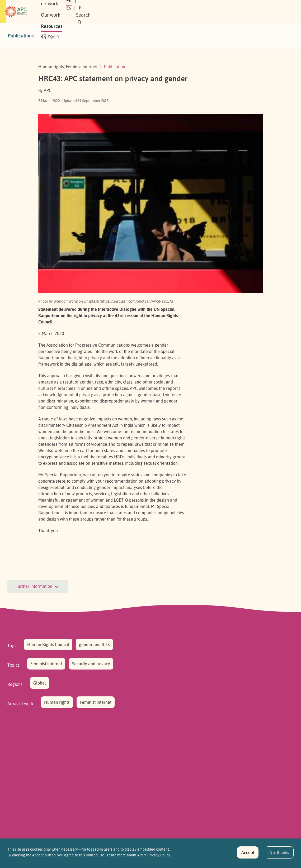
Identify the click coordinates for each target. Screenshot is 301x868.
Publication (115, 67)
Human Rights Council (48, 644)
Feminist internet (46, 664)
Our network (98, 11)
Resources (157, 11)
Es (215, 11)
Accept (248, 855)
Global (40, 683)
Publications (21, 36)
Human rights (57, 702)
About (71, 11)
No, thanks (279, 855)
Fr (227, 11)
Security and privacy (91, 664)
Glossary (51, 36)
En (201, 11)
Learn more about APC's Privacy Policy (139, 857)
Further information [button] (38, 587)
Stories (183, 11)
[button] (260, 11)
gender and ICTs (94, 644)
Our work (129, 11)
